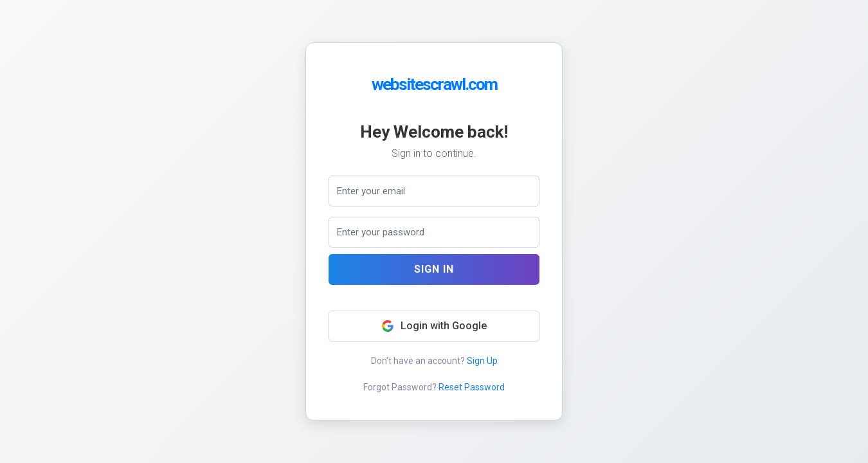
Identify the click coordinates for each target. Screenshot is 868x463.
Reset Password (472, 387)
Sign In (434, 269)
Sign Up (482, 361)
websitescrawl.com (434, 84)
